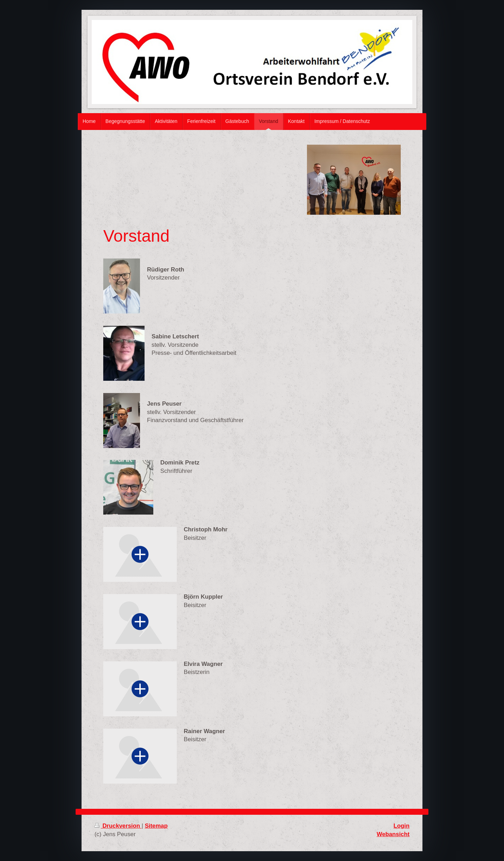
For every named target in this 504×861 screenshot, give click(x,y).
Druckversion (118, 826)
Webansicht (393, 834)
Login (401, 826)
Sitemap (156, 826)
